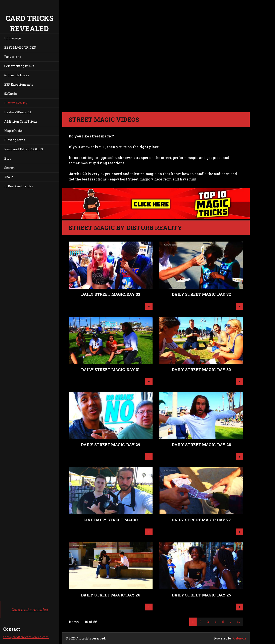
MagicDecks (13, 131)
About (9, 177)
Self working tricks (19, 66)
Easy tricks (13, 57)
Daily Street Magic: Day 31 (111, 370)
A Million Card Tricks (21, 121)
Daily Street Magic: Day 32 (201, 294)
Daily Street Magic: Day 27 (201, 520)
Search (10, 168)
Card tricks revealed (30, 609)
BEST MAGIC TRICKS (20, 47)
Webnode (239, 638)
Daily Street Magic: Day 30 (201, 370)
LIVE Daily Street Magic (111, 520)
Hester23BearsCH (18, 112)
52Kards (11, 94)
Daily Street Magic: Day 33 (111, 294)
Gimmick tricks (17, 75)
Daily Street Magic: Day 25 (201, 595)
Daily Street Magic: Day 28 (201, 445)
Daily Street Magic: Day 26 (111, 595)
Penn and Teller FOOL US (24, 149)
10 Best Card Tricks (19, 186)
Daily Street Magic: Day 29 (111, 445)
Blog (8, 158)
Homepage (13, 38)
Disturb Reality (16, 103)
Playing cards (15, 140)
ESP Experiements (19, 84)
